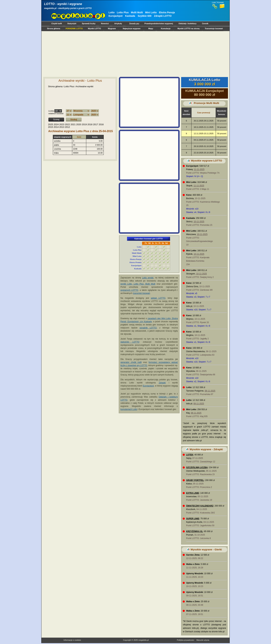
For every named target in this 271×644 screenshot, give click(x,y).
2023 (62, 124)
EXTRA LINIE (193, 493)
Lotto (112, 12)
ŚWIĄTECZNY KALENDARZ (200, 506)
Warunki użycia (203, 640)
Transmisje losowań (214, 28)
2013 (62, 127)
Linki (214, 2)
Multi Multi (137, 12)
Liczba (51, 111)
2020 (79, 124)
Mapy (151, 28)
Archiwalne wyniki (84, 86)
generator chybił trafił (131, 362)
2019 (84, 124)
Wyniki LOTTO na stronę (189, 28)
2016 (101, 124)
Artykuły (118, 23)
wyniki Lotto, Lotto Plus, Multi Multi (138, 284)
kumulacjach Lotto (129, 409)
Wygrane (112, 28)
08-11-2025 (210, 391)
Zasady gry (134, 23)
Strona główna (54, 28)
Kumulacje (166, 28)
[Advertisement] (135, 54)
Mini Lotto (151, 12)
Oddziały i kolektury (188, 23)
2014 (56, 127)
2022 (67, 124)
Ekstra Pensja (167, 12)
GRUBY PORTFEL (195, 480)
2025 (51, 124)
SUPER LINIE (193, 519)
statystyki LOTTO (130, 342)
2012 (67, 127)
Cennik (205, 23)
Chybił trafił (57, 23)
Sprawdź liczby (89, 23)
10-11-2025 (199, 222)
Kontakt (220, 2)
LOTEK (190, 455)
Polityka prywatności (185, 640)
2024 (56, 124)
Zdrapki (162, 383)
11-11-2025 (199, 169)
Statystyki (72, 23)
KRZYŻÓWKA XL (194, 531)
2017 (95, 124)
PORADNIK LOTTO (74, 28)
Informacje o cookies (72, 640)
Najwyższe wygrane (132, 28)
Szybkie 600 (145, 16)
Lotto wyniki (148, 278)
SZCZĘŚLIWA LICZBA (197, 468)
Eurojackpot (116, 16)
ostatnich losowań (56, 113)
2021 (73, 124)
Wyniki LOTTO (94, 28)
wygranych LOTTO (129, 290)
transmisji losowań (142, 293)
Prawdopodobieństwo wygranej (159, 23)
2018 (90, 124)
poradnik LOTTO (148, 328)
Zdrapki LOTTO (163, 16)
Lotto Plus (123, 12)
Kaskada (130, 16)
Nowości (105, 23)
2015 (51, 127)
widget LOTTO (158, 298)
